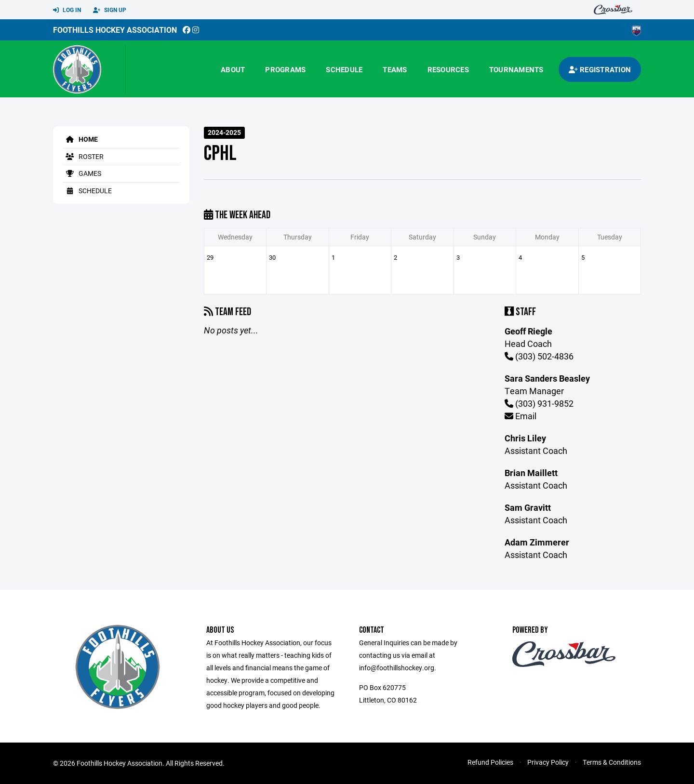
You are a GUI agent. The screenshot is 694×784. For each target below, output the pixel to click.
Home (80, 139)
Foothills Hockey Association (115, 30)
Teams (395, 69)
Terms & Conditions (612, 762)
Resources (448, 69)
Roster (83, 156)
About (233, 69)
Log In (67, 10)
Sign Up (110, 10)
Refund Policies (490, 762)
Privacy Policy (548, 762)
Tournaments (516, 69)
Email (520, 416)
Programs (285, 69)
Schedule (344, 69)
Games (82, 173)
